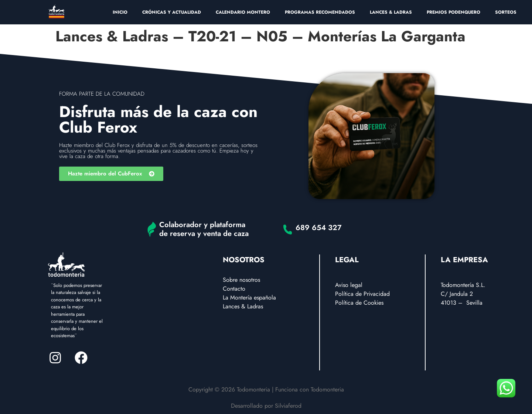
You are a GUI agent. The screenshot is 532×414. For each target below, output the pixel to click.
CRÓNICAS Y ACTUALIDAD (172, 12)
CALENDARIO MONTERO (243, 12)
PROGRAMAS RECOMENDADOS (320, 12)
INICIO (120, 12)
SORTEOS (506, 12)
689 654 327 (319, 228)
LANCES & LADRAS (391, 12)
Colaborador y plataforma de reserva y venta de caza (204, 229)
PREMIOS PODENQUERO (453, 12)
